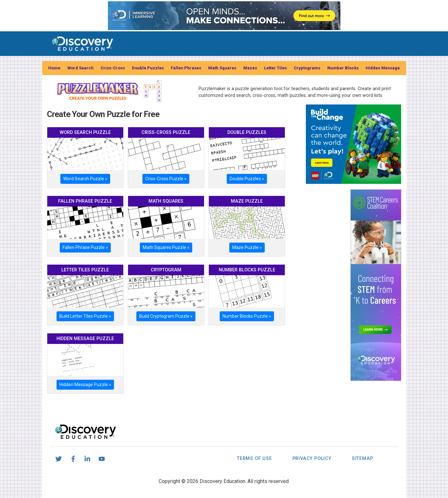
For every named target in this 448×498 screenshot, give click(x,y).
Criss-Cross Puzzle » (166, 179)
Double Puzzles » (247, 179)
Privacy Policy (312, 459)
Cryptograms (307, 68)
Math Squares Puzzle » (166, 247)
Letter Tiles (275, 68)
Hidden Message (383, 68)
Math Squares (222, 68)
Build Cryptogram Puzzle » (166, 316)
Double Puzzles (148, 68)
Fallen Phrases (186, 68)
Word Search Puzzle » (85, 179)
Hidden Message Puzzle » (85, 385)
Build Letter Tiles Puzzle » (85, 316)
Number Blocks (343, 68)
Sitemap (363, 459)
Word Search (80, 68)
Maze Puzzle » (247, 247)
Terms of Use (254, 459)
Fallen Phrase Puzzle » (85, 247)
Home (54, 68)
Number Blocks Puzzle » (247, 316)
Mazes (250, 68)
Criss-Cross (113, 68)
